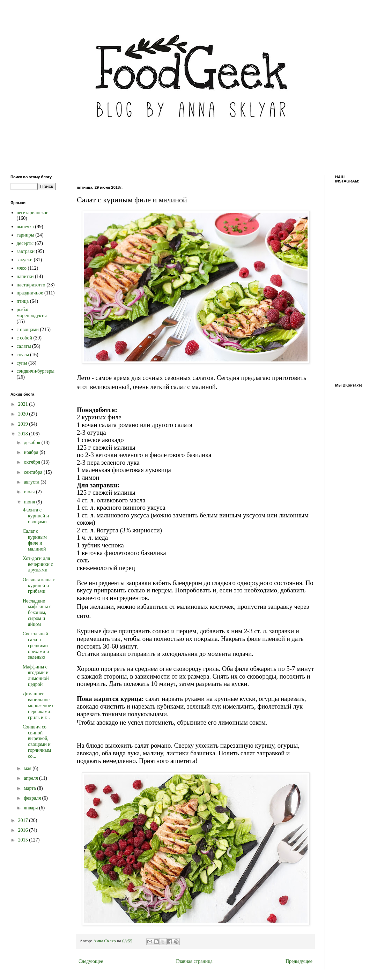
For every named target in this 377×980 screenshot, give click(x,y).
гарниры (25, 235)
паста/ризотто (31, 285)
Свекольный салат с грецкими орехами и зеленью (36, 645)
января (31, 808)
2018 (24, 434)
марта (30, 788)
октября (32, 462)
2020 (24, 414)
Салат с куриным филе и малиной (35, 540)
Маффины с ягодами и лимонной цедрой (36, 676)
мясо (22, 268)
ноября (32, 452)
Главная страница (194, 961)
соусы (23, 355)
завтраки (26, 251)
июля (30, 492)
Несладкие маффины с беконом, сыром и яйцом (37, 613)
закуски (25, 260)
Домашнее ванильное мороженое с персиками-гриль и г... (39, 705)
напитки (25, 276)
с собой (25, 338)
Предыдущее (299, 961)
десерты (25, 243)
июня (30, 502)
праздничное (30, 293)
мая (28, 768)
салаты (24, 346)
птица (23, 301)
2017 (24, 820)
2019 (24, 424)
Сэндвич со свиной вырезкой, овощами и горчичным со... (37, 742)
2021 (24, 404)
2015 (24, 840)
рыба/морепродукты (32, 313)
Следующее (91, 961)
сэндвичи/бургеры (36, 371)
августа (32, 482)
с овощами (28, 330)
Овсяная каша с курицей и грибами (39, 586)
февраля (33, 798)
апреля (31, 778)
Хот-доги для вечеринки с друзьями (38, 564)
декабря (32, 443)
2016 (24, 830)
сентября (34, 472)
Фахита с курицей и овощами (36, 516)
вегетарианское (33, 213)
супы (22, 363)
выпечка (25, 227)
